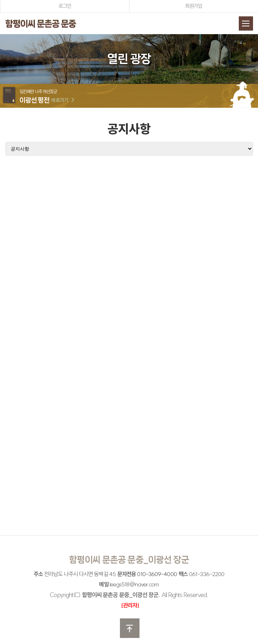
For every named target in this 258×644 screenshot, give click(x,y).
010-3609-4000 (157, 574)
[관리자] (130, 605)
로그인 (65, 6)
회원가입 (194, 6)
